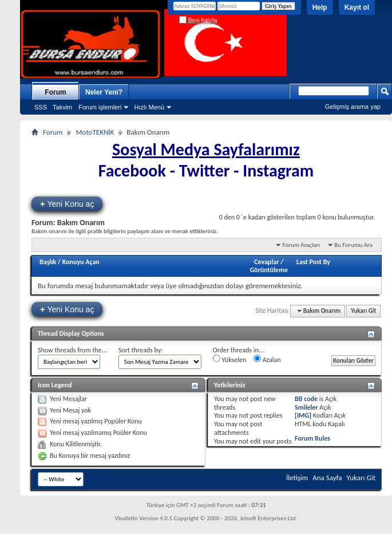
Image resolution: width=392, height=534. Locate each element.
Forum (55, 92)
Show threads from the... (72, 350)
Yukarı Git (363, 311)
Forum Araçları (301, 245)
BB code (306, 399)
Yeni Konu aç (67, 204)
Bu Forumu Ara (353, 245)
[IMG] (303, 415)
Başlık (48, 262)
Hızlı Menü (149, 107)
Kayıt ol (357, 7)
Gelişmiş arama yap (353, 107)
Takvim (62, 107)
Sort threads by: (140, 350)
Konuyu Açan (81, 262)
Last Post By (313, 262)
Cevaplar (266, 262)
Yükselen (229, 359)
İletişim (297, 478)
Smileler (306, 407)
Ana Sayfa (327, 478)
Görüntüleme (269, 270)
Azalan (267, 359)
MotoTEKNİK (95, 132)
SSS (41, 107)
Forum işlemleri (100, 107)
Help (320, 7)
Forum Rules (312, 438)
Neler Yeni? (104, 92)
